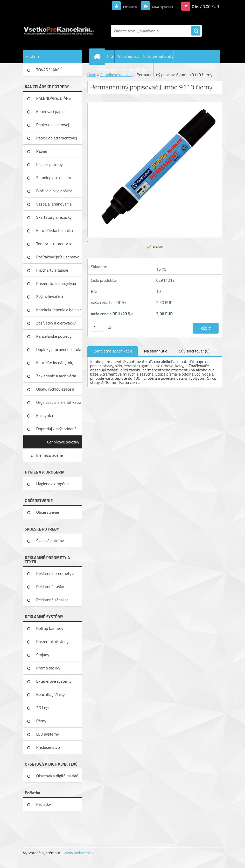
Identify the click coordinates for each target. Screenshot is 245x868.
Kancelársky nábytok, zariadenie (55, 364)
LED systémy (48, 734)
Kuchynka (45, 415)
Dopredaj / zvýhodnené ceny (57, 431)
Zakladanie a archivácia (56, 376)
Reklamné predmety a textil (55, 575)
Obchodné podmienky (158, 57)
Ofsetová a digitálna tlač (57, 776)
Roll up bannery (50, 628)
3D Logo (44, 708)
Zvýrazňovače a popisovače (50, 298)
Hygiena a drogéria (53, 484)
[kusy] (97, 327)
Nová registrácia (159, 6)
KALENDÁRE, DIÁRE (54, 98)
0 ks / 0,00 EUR (205, 6)
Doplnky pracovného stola (59, 349)
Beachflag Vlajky (51, 694)
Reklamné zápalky (52, 600)
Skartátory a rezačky (54, 217)
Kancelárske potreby (54, 336)
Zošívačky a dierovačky (56, 323)
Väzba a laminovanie (54, 204)
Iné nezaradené (50, 455)
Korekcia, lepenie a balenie (59, 310)
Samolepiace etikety (54, 178)
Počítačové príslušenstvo (58, 257)
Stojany (43, 655)
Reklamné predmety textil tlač (118, 70)
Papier (42, 151)
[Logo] (59, 31)
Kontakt (148, 70)
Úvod (92, 75)
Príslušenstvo (48, 747)
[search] (196, 31)
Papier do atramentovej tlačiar (57, 140)
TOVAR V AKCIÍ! (50, 70)
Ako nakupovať (128, 57)
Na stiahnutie (156, 351)
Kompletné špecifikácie (113, 351)
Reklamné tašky (50, 587)
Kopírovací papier (51, 111)
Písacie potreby (50, 164)
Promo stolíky (48, 668)
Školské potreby (50, 541)
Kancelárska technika (55, 230)
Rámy (41, 721)
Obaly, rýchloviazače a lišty (55, 391)
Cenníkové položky (63, 442)
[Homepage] (98, 57)
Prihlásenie (121, 6)
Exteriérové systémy (54, 681)
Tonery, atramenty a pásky (54, 245)
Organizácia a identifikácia (59, 402)
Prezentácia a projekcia (56, 283)
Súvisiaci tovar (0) (194, 351)
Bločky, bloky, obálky (54, 191)
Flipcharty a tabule (52, 270)
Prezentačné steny (52, 641)
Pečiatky (44, 804)
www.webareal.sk (79, 853)
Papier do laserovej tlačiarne (53, 126)
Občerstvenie (48, 512)
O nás (111, 57)
